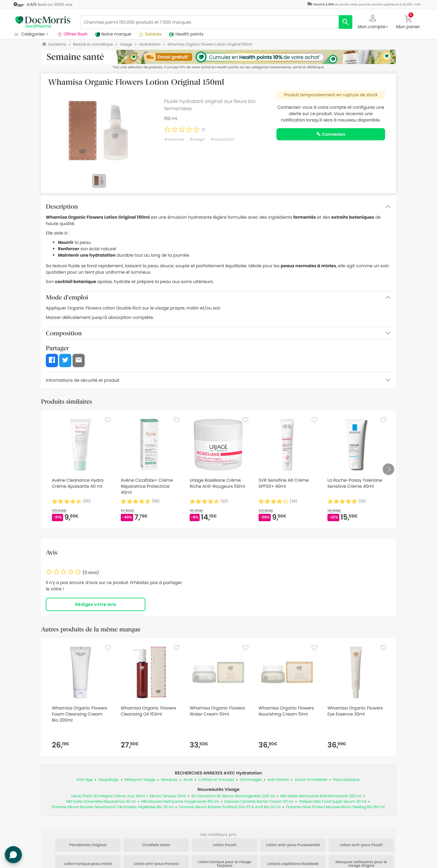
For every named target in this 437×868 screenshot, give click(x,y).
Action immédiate (311, 780)
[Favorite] (108, 420)
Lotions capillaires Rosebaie (293, 864)
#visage (197, 140)
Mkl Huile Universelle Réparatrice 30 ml (101, 802)
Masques (169, 780)
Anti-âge (85, 780)
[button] (373, 21)
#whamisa (174, 140)
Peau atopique (346, 780)
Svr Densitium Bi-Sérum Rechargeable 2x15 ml (233, 796)
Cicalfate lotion (156, 845)
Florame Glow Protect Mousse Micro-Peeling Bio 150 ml (335, 807)
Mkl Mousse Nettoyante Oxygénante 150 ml (180, 802)
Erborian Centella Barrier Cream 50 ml (259, 802)
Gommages (251, 780)
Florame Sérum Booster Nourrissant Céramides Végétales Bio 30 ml (112, 807)
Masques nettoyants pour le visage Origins (361, 864)
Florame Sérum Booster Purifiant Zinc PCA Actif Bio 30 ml (230, 807)
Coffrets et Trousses (216, 780)
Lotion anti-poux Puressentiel (293, 845)
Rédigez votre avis (96, 604)
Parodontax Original (88, 845)
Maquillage (108, 780)
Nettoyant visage (140, 780)
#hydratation (222, 140)
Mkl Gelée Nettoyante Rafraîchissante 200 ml (321, 796)
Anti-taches (278, 780)
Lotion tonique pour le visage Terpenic (224, 864)
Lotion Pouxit (225, 845)
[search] (346, 22)
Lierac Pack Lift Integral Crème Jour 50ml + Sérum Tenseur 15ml (129, 796)
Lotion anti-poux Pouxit (361, 845)
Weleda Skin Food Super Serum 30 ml (333, 802)
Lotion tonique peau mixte (88, 864)
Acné (188, 780)
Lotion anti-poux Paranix (156, 864)
